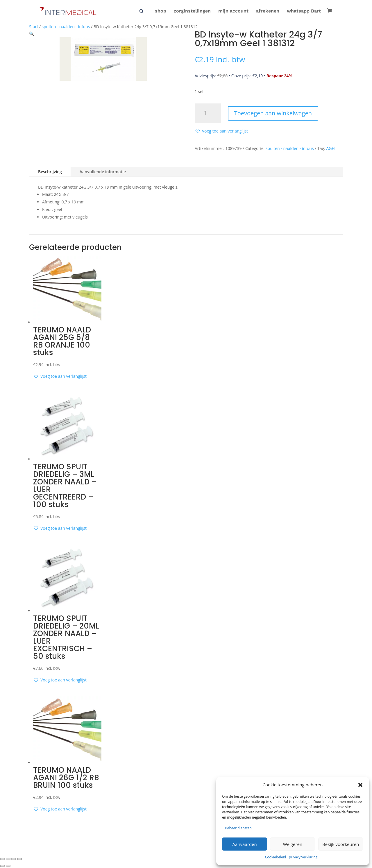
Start (34, 27)
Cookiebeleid (276, 857)
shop (161, 12)
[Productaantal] (208, 113)
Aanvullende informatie (103, 172)
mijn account (233, 12)
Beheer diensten (238, 828)
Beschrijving (50, 172)
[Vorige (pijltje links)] (2, 866)
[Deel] (14, 859)
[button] (360, 785)
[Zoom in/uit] (2, 859)
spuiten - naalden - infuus (66, 27)
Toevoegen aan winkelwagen (273, 113)
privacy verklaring (303, 857)
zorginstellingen (192, 12)
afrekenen (268, 12)
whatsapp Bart (304, 12)
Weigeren (293, 844)
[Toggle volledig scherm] (8, 859)
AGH (330, 148)
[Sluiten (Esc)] (19, 859)
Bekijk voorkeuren (341, 844)
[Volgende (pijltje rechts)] (8, 866)
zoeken (142, 12)
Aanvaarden (245, 844)
